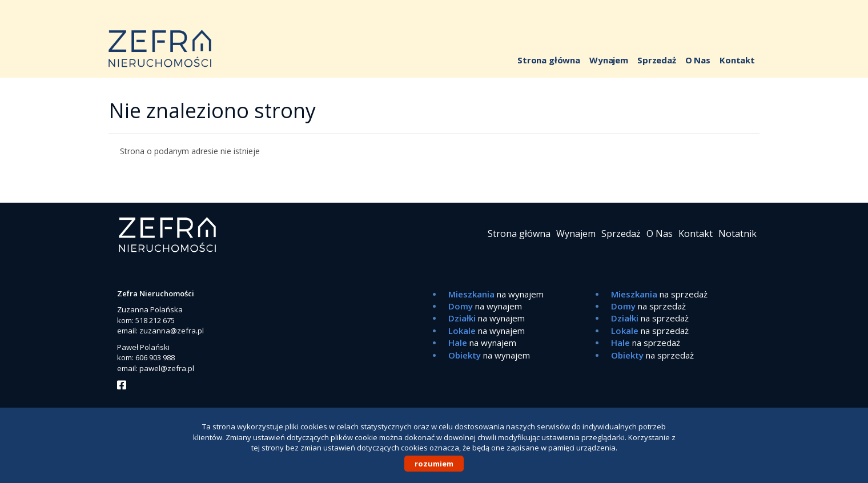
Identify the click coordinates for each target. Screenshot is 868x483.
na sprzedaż (659, 294)
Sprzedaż (657, 60)
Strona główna (549, 60)
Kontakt (737, 60)
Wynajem (609, 60)
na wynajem (496, 294)
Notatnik (738, 234)
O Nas (698, 60)
